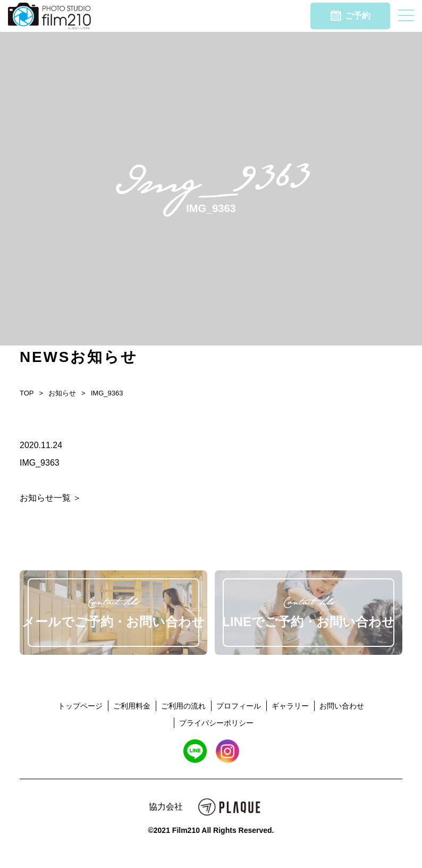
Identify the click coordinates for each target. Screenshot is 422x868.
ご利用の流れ (183, 706)
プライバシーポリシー (216, 723)
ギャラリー (290, 706)
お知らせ (62, 393)
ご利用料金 (132, 706)
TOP (27, 393)
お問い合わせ (342, 706)
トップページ (80, 706)
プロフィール (239, 706)
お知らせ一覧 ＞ (50, 498)
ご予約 (351, 15)
